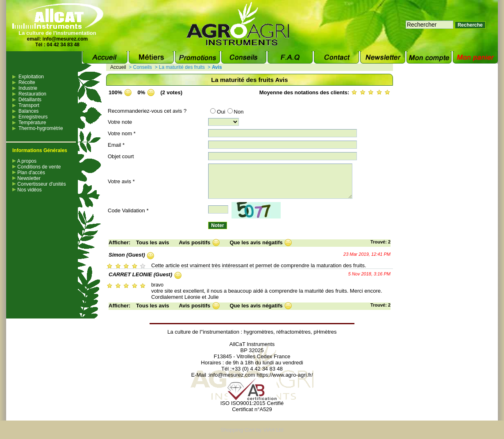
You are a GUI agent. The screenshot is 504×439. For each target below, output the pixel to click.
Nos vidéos (27, 190)
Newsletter (26, 178)
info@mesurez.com (65, 39)
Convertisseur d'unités (39, 184)
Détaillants (30, 100)
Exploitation (31, 77)
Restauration (32, 94)
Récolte (27, 82)
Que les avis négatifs (256, 242)
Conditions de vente (36, 167)
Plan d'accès (29, 173)
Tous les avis (153, 242)
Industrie (28, 88)
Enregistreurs (33, 117)
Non (236, 112)
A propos (24, 161)
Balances (28, 111)
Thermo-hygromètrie (41, 128)
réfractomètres (293, 332)
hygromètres (259, 332)
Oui (218, 112)
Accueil (118, 67)
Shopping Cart (237, 430)
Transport (29, 105)
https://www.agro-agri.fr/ (285, 375)
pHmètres (325, 332)
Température (32, 123)
